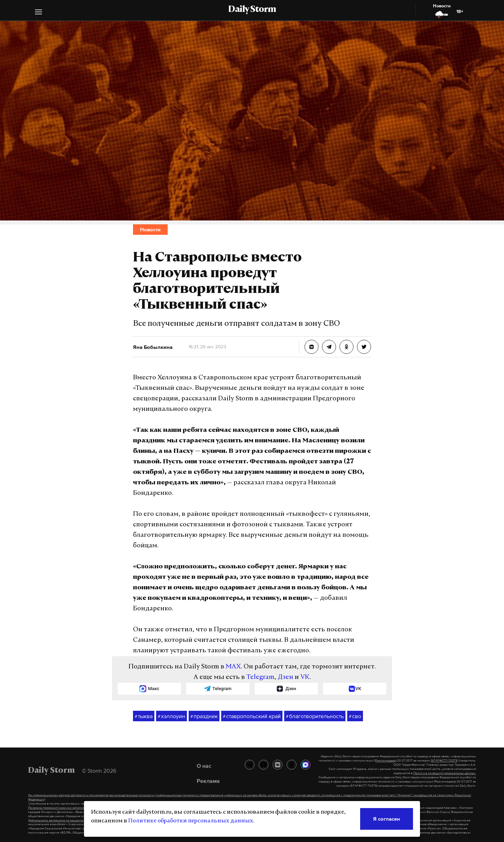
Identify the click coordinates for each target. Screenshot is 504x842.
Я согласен (387, 819)
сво (355, 716)
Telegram (260, 677)
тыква (144, 716)
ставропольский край (252, 716)
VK (305, 677)
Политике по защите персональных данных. (445, 773)
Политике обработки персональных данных (191, 821)
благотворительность (315, 716)
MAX (233, 667)
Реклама (208, 781)
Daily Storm (252, 10)
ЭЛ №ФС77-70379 (444, 760)
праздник (204, 716)
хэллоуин (171, 716)
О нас (204, 766)
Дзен (285, 677)
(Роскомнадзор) (386, 760)
